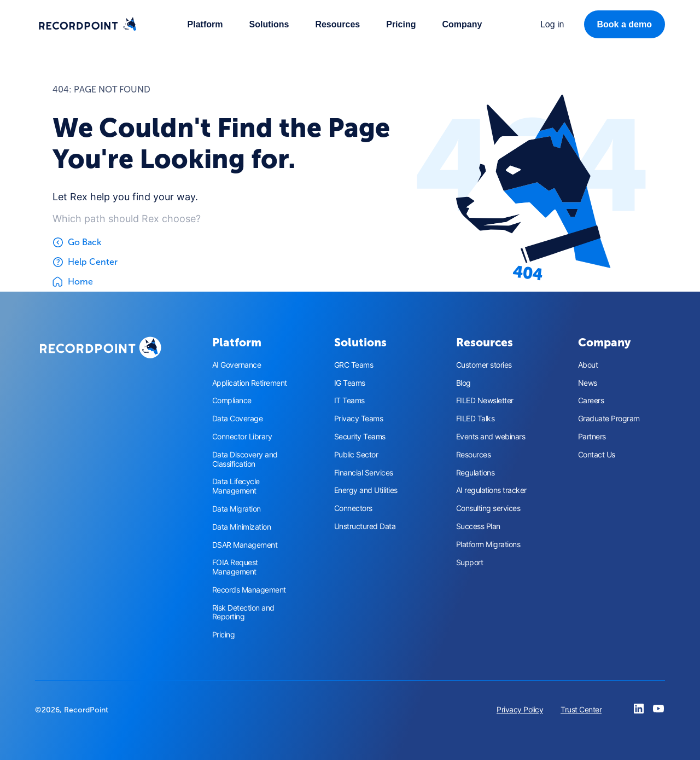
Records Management (249, 590)
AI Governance (237, 365)
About (588, 365)
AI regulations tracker (491, 490)
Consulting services (488, 508)
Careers (591, 401)
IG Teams (350, 383)
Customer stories (484, 365)
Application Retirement (250, 383)
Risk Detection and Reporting (243, 613)
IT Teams (349, 401)
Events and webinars (491, 437)
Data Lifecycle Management (236, 486)
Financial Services (364, 473)
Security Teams (360, 437)
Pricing (401, 24)
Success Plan (478, 526)
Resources (474, 455)
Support (470, 562)
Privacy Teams (359, 419)
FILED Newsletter (485, 401)
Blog (463, 383)
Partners (592, 437)
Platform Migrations (488, 544)
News (588, 383)
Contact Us (597, 455)
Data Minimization (242, 527)
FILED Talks (476, 419)
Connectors (353, 508)
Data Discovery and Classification (245, 459)
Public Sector (356, 455)
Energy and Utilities (366, 490)
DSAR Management (245, 545)
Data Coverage (238, 419)
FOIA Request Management (235, 567)
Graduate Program (609, 419)
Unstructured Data (365, 526)
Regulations (476, 473)
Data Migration (237, 509)
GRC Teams (354, 365)
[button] (205, 24)
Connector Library (242, 437)
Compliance (232, 401)
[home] (87, 25)
